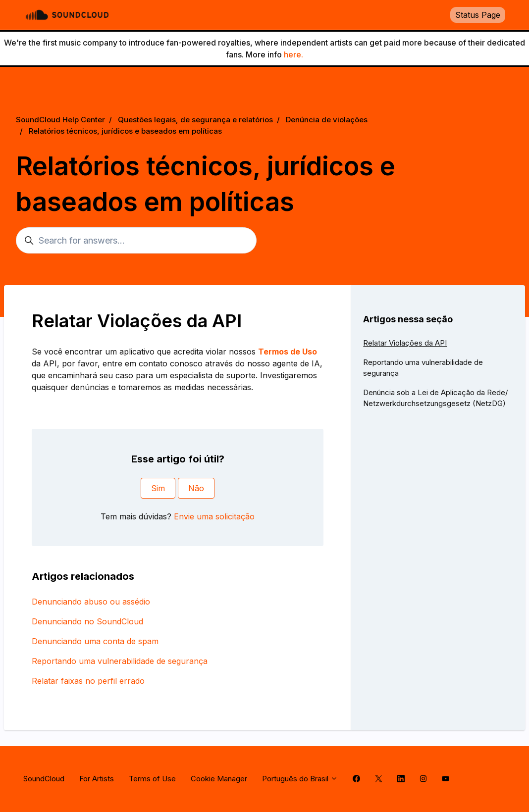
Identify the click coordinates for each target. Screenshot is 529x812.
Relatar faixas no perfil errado (88, 681)
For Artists (97, 779)
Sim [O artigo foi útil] (158, 488)
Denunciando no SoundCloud (87, 621)
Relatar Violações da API (405, 343)
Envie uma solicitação (214, 516)
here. (293, 54)
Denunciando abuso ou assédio (91, 602)
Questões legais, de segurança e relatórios (195, 120)
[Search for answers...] (136, 240)
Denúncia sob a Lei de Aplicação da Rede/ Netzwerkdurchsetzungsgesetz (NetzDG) (435, 398)
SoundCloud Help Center (60, 120)
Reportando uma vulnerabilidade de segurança (120, 661)
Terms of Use (152, 779)
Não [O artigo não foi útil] (196, 488)
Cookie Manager (219, 779)
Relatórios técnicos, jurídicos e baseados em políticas (125, 131)
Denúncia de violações (327, 120)
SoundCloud (44, 779)
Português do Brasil (300, 779)
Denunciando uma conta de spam (95, 641)
